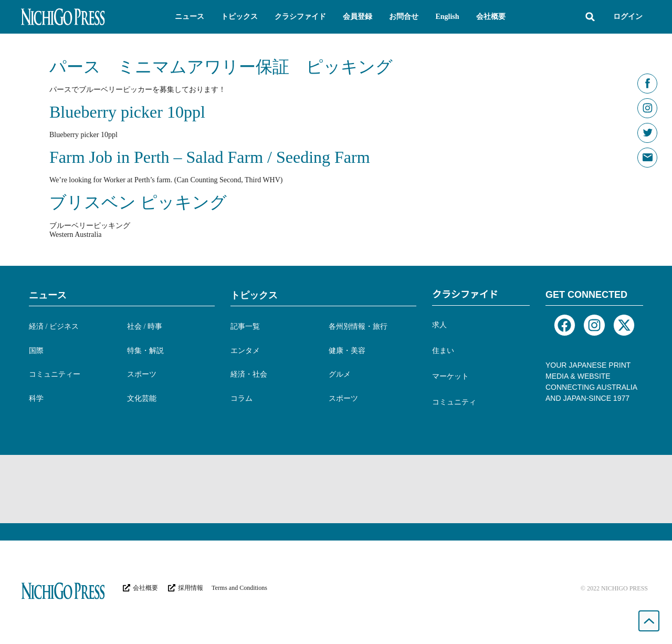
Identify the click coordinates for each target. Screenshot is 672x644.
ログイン (628, 17)
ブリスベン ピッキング (138, 202)
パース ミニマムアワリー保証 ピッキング (221, 67)
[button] (190, 17)
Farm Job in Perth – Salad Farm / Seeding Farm (210, 157)
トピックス (254, 295)
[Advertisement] (336, 489)
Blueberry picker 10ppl (127, 112)
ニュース (48, 295)
